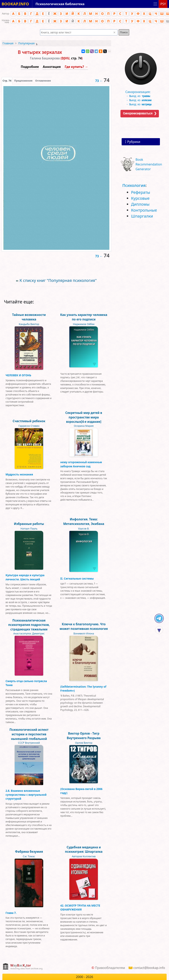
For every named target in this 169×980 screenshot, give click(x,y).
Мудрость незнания (19, 474)
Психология (134, 185)
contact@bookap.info (149, 968)
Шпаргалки (142, 216)
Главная (8, 43)
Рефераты (140, 192)
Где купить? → (76, 67)
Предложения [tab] (23, 81)
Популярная (26, 43)
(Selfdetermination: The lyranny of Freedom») (83, 689)
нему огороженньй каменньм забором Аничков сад (81, 464)
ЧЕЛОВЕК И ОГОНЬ (18, 375)
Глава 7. (11, 913)
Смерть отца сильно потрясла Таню (26, 683)
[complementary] (22, 967)
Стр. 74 (7, 81)
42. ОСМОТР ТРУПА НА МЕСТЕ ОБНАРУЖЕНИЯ (80, 907)
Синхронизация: (140, 92)
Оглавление (43, 81)
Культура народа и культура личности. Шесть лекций (25, 577)
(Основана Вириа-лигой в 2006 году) (81, 791)
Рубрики (134, 142)
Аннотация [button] (52, 67)
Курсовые (140, 198)
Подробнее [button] (30, 67)
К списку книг (58, 280)
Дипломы (140, 204)
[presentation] (7, 81)
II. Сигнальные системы (77, 578)
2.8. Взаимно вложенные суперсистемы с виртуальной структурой (26, 795)
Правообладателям (110, 968)
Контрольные (144, 210)
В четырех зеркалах (40, 52)
